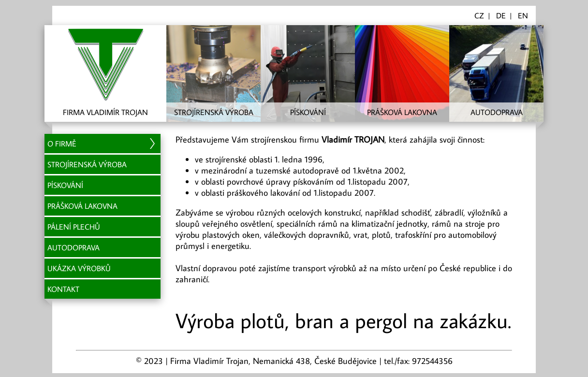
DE (501, 15)
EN (523, 15)
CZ (479, 15)
